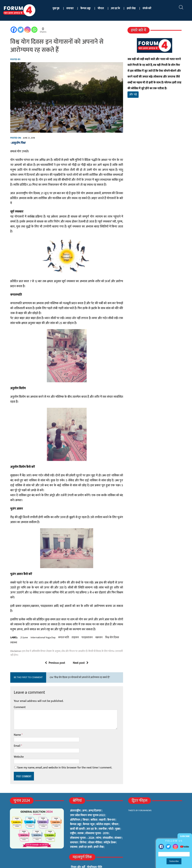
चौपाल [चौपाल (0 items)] (115, 811)
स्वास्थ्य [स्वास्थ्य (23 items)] (74, 834)
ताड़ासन (75, 624)
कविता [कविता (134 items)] (94, 807)
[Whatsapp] (34, 30)
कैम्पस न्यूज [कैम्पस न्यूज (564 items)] (89, 811)
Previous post (55, 650)
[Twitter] (20, 30)
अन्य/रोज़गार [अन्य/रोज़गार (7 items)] (95, 798)
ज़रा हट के (115, 8)
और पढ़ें (133, 95)
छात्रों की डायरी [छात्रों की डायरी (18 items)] (77, 816)
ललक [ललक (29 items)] (80, 820)
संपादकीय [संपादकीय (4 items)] (108, 825)
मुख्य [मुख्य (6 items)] (117, 816)
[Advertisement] (155, 140)
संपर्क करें (147, 8)
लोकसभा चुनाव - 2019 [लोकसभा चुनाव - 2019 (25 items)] (97, 820)
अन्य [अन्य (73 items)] (84, 798)
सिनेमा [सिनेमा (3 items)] (83, 829)
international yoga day (42, 624)
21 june (23, 624)
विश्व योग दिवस (111, 624)
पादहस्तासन (86, 624)
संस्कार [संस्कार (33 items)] (118, 825)
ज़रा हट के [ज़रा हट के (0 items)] (92, 816)
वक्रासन (98, 624)
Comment (19, 694)
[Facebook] (13, 30)
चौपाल (101, 8)
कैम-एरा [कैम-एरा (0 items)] (111, 807)
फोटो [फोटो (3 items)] (111, 816)
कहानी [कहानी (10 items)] (102, 807)
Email (17, 733)
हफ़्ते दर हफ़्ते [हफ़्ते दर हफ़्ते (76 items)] (85, 834)
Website (18, 744)
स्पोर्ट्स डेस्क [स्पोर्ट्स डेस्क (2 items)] (110, 829)
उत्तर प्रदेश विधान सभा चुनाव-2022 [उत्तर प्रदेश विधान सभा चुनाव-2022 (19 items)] (87, 802)
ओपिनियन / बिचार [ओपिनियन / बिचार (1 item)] (79, 807)
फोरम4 (51, 864)
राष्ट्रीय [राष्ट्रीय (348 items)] (73, 820)
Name (17, 722)
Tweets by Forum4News (140, 797)
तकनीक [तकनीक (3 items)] (103, 816)
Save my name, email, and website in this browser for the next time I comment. (64, 755)
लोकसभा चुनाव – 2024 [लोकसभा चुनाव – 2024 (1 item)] (82, 825)
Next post (80, 650)
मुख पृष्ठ (56, 8)
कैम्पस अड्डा (85, 8)
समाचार (70, 8)
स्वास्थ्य (13, 630)
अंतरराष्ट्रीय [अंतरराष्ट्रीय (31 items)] (75, 798)
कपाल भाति (63, 624)
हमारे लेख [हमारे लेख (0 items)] (99, 834)
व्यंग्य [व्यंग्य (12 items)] (98, 825)
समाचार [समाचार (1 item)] (74, 829)
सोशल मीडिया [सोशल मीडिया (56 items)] (95, 829)
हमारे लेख (131, 8)
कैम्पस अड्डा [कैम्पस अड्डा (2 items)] (76, 811)
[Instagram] (27, 30)
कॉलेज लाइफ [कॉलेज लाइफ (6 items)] (103, 811)
